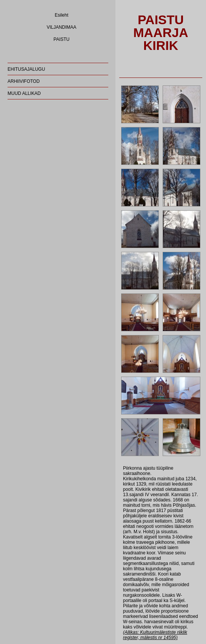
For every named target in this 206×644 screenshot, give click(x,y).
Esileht (61, 15)
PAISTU (61, 39)
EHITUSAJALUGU (26, 69)
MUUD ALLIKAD (24, 93)
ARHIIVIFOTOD (24, 81)
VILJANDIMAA (62, 27)
